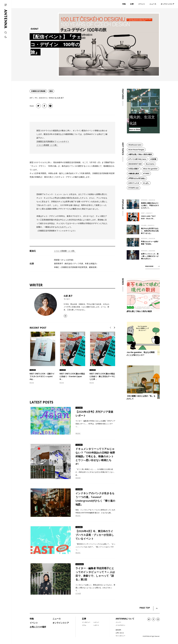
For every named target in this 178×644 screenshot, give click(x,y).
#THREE (146, 173)
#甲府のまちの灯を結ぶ (137, 178)
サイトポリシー (120, 636)
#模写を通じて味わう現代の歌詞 (140, 154)
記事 (84, 619)
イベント (34, 623)
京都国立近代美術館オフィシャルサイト (53, 141)
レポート (96, 625)
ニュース (57, 619)
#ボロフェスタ (134, 183)
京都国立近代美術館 (38, 91)
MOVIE (78, 478)
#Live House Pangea (136, 150)
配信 (51, 91)
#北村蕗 (153, 159)
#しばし (146, 183)
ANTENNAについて (125, 619)
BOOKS (32, 383)
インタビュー (86, 622)
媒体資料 (118, 630)
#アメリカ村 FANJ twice (137, 159)
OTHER (78, 593)
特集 (32, 619)
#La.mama (150, 164)
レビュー (96, 622)
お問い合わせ (120, 633)
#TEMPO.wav (134, 188)
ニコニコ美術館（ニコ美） (47, 145)
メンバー (118, 622)
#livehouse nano (135, 145)
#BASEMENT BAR (135, 164)
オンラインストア (61, 623)
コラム (84, 625)
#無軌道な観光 (134, 173)
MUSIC (78, 433)
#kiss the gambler (150, 169)
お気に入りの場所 (38, 627)
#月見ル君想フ (134, 169)
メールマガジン (120, 625)
